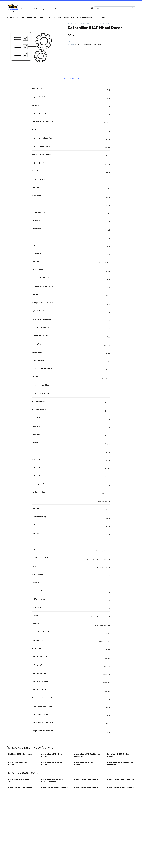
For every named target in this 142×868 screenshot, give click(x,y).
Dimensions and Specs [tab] (71, 79)
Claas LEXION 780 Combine (86, 781)
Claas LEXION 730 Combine (20, 790)
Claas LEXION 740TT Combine (50, 791)
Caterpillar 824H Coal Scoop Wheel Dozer (87, 756)
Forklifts (42, 17)
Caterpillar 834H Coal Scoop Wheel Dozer (120, 765)
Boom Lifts (32, 17)
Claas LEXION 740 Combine (86, 790)
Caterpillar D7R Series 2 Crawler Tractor (52, 782)
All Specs (11, 17)
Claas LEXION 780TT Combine (117, 782)
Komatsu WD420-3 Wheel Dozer (119, 756)
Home (70, 24)
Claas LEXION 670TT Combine (117, 791)
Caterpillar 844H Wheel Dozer (52, 765)
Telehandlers (100, 17)
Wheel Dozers (86, 24)
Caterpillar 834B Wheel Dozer (19, 765)
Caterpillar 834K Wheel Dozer (85, 765)
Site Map (21, 17)
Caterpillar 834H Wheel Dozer (52, 756)
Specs (76, 24)
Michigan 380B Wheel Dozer (21, 755)
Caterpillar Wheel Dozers (101, 24)
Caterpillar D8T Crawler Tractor (19, 782)
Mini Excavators (55, 17)
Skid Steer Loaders (84, 17)
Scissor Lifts (69, 17)
